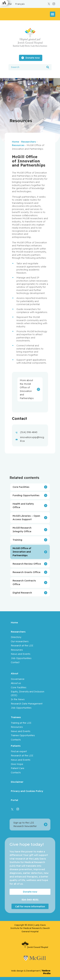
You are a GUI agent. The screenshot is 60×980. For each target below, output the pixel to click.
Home (15, 142)
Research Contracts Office (24, 582)
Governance (18, 679)
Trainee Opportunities (23, 735)
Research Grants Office (26, 572)
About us (16, 683)
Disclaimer (17, 782)
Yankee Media (46, 972)
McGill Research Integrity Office (22, 530)
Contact (15, 662)
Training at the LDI (21, 723)
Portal (14, 800)
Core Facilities (21, 487)
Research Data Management (27, 704)
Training (17, 540)
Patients (16, 746)
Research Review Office (27, 564)
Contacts (16, 740)
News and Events (21, 654)
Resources (18, 145)
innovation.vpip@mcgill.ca (32, 439)
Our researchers (20, 641)
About (15, 673)
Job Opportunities (21, 658)
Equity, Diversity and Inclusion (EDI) (28, 693)
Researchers (29, 142)
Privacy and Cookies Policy (27, 791)
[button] (53, 14)
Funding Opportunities (26, 495)
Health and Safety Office (23, 506)
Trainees (16, 717)
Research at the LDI (22, 645)
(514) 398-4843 (29, 432)
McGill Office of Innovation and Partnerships (22, 552)
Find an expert (19, 751)
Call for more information (30, 906)
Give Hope (17, 764)
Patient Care (18, 768)
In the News (18, 699)
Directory (16, 637)
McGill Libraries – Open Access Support (26, 518)
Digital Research (22, 593)
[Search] (48, 67)
